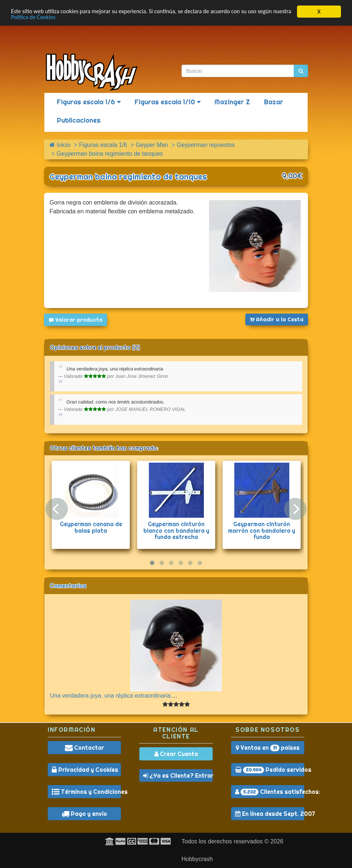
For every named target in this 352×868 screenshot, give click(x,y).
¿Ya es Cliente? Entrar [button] (178, 775)
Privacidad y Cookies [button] (85, 770)
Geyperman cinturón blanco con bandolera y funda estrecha (176, 530)
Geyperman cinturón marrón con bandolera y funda (262, 530)
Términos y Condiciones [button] (86, 792)
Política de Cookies (55, 18)
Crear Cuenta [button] (176, 754)
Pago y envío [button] (84, 814)
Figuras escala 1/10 (168, 102)
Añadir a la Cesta (277, 319)
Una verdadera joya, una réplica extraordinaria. (111, 696)
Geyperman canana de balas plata (91, 527)
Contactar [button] (85, 748)
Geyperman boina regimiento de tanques (128, 177)
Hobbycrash (197, 859)
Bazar (274, 102)
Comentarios (68, 586)
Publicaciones (79, 120)
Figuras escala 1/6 (89, 102)
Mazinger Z (232, 102)
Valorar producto (76, 320)
